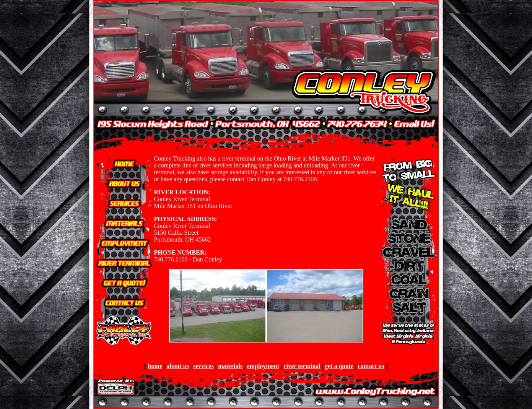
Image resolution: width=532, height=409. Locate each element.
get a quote (339, 366)
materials (230, 366)
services (203, 366)
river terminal (302, 366)
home (155, 366)
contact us (371, 366)
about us (178, 366)
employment (263, 366)
